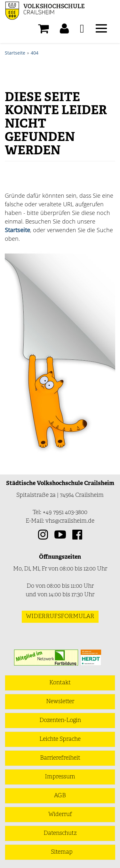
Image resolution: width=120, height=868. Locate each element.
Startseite (15, 53)
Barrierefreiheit (60, 758)
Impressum (60, 777)
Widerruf (60, 815)
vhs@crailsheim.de (70, 521)
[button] (64, 30)
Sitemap (62, 852)
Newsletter (60, 702)
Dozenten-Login (60, 721)
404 (35, 53)
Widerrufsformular (60, 617)
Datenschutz (60, 833)
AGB (60, 796)
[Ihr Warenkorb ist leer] (43, 30)
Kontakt (60, 683)
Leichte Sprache (60, 739)
